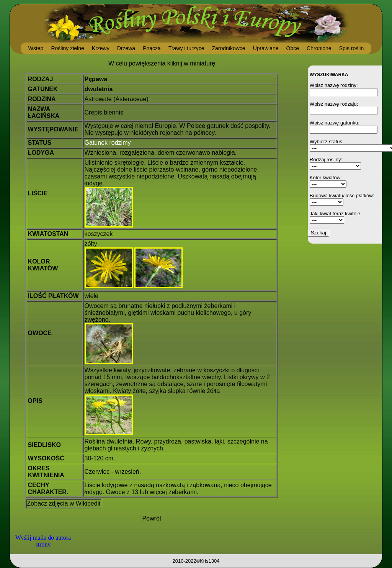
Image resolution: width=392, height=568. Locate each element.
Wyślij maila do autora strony (43, 541)
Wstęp (36, 48)
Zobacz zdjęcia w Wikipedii (64, 503)
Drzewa (126, 48)
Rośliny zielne (67, 48)
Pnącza (152, 48)
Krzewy (101, 48)
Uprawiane (266, 48)
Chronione (319, 48)
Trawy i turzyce (186, 48)
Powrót (152, 518)
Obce (293, 48)
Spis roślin (352, 48)
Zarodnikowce (228, 48)
